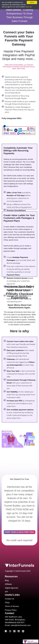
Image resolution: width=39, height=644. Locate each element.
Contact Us (10, 599)
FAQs (7, 603)
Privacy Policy (11, 610)
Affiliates (8, 584)
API (6, 592)
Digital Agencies (12, 588)
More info (29, 7)
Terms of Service (12, 606)
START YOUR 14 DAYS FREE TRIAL (20, 532)
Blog (7, 580)
